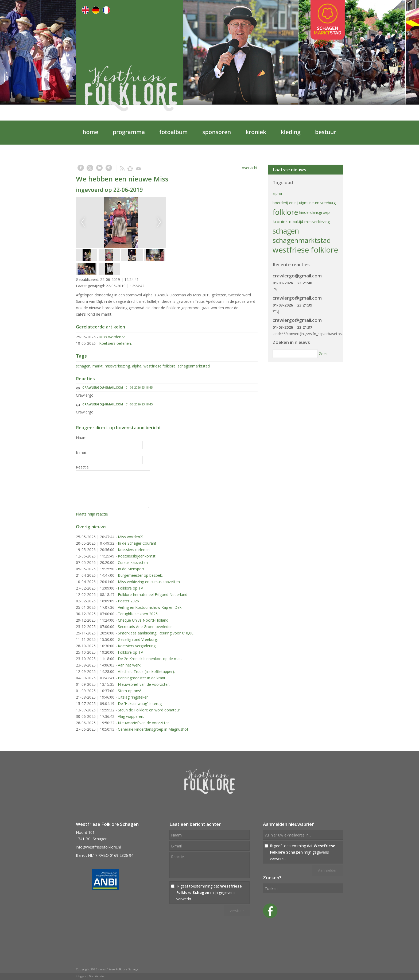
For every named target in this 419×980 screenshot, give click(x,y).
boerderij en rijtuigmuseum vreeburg (304, 203)
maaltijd (296, 221)
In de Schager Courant (137, 543)
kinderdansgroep (315, 212)
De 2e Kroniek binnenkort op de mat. (150, 659)
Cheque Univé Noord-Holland (143, 620)
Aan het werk (129, 665)
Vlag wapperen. (131, 716)
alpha (137, 366)
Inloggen (81, 976)
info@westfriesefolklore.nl (98, 847)
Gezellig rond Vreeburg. (138, 639)
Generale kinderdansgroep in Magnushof (153, 729)
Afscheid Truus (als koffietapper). (146, 671)
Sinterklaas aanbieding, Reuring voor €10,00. (156, 633)
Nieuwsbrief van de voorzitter (143, 723)
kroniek (280, 222)
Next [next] (159, 222)
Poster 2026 (128, 601)
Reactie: (83, 467)
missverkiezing (117, 366)
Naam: (82, 438)
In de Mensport (131, 569)
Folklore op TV (130, 588)
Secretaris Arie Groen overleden (145, 627)
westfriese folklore (160, 366)
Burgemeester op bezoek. (140, 575)
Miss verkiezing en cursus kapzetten (149, 582)
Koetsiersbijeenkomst (137, 556)
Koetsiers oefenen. (115, 343)
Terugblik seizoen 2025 (138, 614)
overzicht (250, 168)
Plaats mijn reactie (92, 514)
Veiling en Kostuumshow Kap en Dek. (150, 607)
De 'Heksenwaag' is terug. (140, 704)
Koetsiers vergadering (137, 646)
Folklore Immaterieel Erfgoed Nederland (153, 594)
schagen (83, 366)
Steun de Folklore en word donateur (149, 710)
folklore (285, 212)
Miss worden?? (112, 337)
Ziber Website (96, 976)
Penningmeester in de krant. (142, 678)
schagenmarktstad (194, 366)
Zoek (323, 354)
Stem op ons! (129, 691)
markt (98, 366)
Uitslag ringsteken (133, 697)
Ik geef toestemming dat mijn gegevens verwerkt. (209, 892)
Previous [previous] (83, 222)
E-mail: (82, 452)
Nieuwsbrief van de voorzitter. (144, 684)
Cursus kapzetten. (133, 562)
